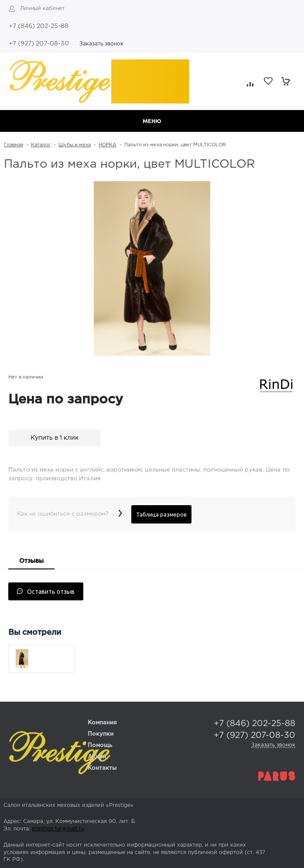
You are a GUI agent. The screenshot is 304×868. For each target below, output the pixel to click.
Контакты (102, 768)
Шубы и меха (75, 145)
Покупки (101, 734)
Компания (102, 723)
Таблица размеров (161, 514)
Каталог (41, 145)
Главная (14, 145)
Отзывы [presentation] (31, 561)
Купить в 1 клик (55, 438)
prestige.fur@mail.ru (58, 829)
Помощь (100, 746)
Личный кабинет (42, 9)
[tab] (31, 562)
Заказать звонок (101, 44)
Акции (97, 757)
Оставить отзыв (46, 592)
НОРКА (108, 145)
